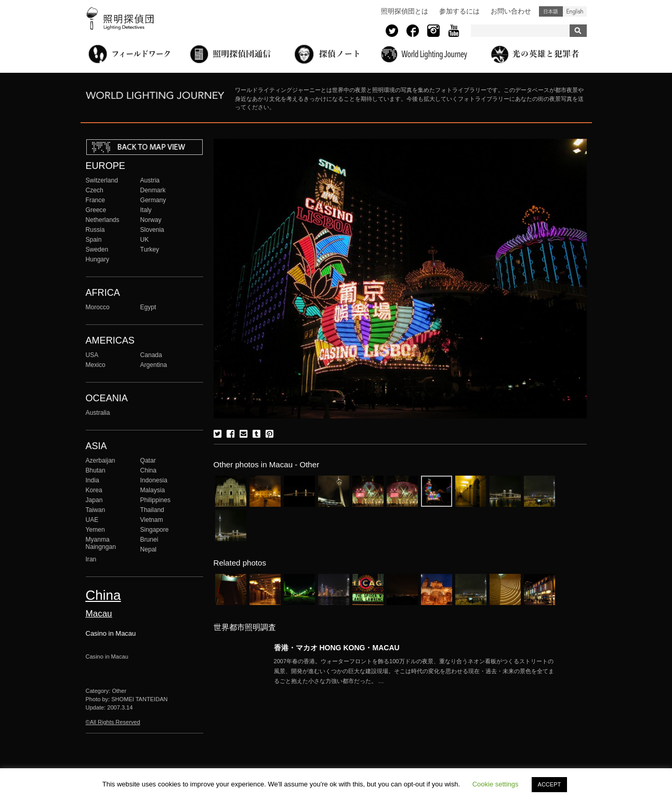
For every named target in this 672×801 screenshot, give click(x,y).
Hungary (98, 259)
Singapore (155, 530)
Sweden (97, 250)
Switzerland (102, 180)
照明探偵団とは (405, 11)
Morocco (98, 307)
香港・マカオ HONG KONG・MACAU (337, 648)
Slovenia (152, 230)
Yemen (95, 530)
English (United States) (575, 11)
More (414, 671)
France (96, 200)
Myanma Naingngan (101, 543)
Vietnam (152, 520)
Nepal (149, 549)
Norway (151, 220)
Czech (95, 190)
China (149, 470)
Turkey (150, 250)
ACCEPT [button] (550, 784)
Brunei (149, 540)
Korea (94, 490)
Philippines (155, 500)
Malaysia (153, 490)
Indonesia (154, 480)
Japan (94, 500)
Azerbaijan (101, 461)
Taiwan (96, 510)
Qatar (148, 461)
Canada (151, 355)
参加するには (459, 11)
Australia (98, 413)
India (93, 480)
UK (145, 240)
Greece (96, 210)
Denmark (153, 190)
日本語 (551, 11)
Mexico (96, 365)
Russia (95, 230)
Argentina (154, 365)
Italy (146, 210)
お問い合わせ (511, 11)
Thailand (152, 510)
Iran (91, 559)
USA (92, 355)
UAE (92, 520)
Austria (150, 180)
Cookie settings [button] (496, 784)
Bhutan (96, 470)
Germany (153, 200)
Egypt (148, 307)
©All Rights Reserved (113, 722)
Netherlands (103, 220)
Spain (94, 240)
